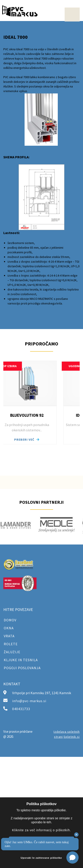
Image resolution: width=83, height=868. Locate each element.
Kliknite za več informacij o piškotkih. (41, 830)
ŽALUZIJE (12, 652)
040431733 (21, 709)
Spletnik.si (72, 737)
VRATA (9, 636)
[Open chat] (72, 857)
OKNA (9, 628)
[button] (31, 403)
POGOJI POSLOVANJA (22, 668)
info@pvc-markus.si (29, 701)
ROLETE (11, 644)
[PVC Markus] (20, 11)
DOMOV (10, 620)
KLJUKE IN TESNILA (21, 660)
